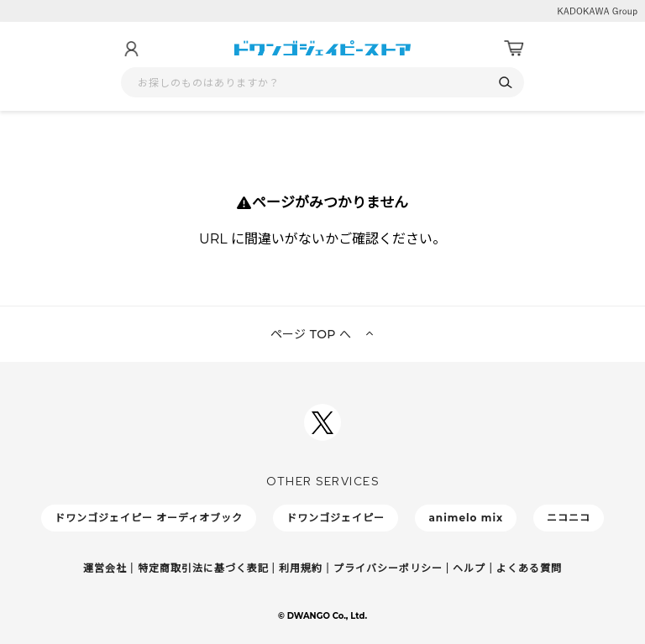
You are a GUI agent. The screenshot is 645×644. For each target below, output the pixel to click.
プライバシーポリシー (388, 568)
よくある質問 (529, 568)
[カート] (514, 49)
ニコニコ (569, 518)
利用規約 (301, 568)
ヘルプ (469, 568)
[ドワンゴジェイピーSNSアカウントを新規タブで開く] (322, 422)
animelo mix (466, 518)
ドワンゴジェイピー (336, 518)
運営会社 (105, 568)
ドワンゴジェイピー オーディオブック (149, 518)
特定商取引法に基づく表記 (203, 568)
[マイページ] (131, 49)
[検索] (505, 83)
